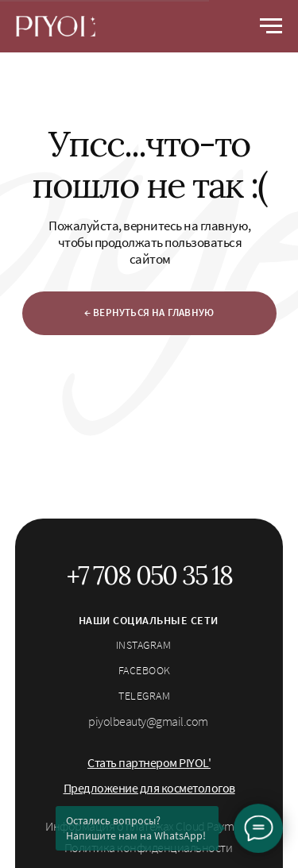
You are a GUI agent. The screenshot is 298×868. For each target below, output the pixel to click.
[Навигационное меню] (271, 26)
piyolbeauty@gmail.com (148, 721)
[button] (149, 762)
